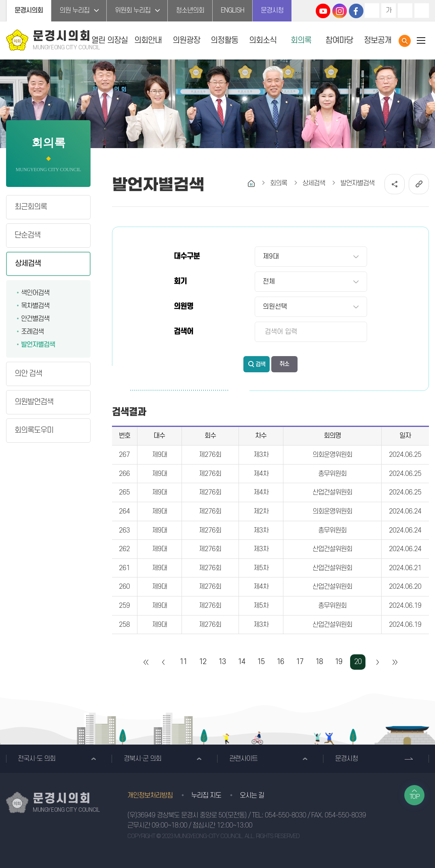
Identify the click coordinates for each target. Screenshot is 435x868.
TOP (415, 797)
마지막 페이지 (395, 662)
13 (222, 662)
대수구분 (187, 256)
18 (319, 662)
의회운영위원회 (332, 455)
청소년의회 (190, 11)
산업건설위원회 (332, 492)
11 (183, 662)
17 (300, 662)
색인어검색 (35, 293)
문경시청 (272, 11)
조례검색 (32, 332)
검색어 (184, 332)
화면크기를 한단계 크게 (372, 11)
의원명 (184, 307)
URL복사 (419, 184)
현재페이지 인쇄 (422, 11)
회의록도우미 (34, 430)
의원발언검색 (34, 402)
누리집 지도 (206, 796)
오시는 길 (252, 796)
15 (261, 662)
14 (241, 662)
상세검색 (28, 264)
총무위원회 (332, 474)
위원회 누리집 (133, 11)
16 (280, 662)
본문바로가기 (0, 0)
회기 (180, 281)
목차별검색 (35, 306)
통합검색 (405, 41)
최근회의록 (31, 207)
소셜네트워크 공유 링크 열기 (395, 184)
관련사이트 (243, 759)
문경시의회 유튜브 (323, 11)
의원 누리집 (74, 11)
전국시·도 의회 (37, 759)
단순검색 (27, 235)
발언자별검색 (38, 345)
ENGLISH (232, 11)
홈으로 (251, 184)
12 (203, 662)
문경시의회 (29, 11)
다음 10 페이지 (377, 662)
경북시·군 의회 (143, 759)
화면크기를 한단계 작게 (405, 11)
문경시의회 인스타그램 (340, 11)
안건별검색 (35, 319)
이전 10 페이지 (164, 662)
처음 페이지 (146, 662)
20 (358, 662)
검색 (260, 364)
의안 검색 (28, 374)
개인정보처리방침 (150, 796)
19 (338, 662)
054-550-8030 (285, 815)
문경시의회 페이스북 (356, 11)
